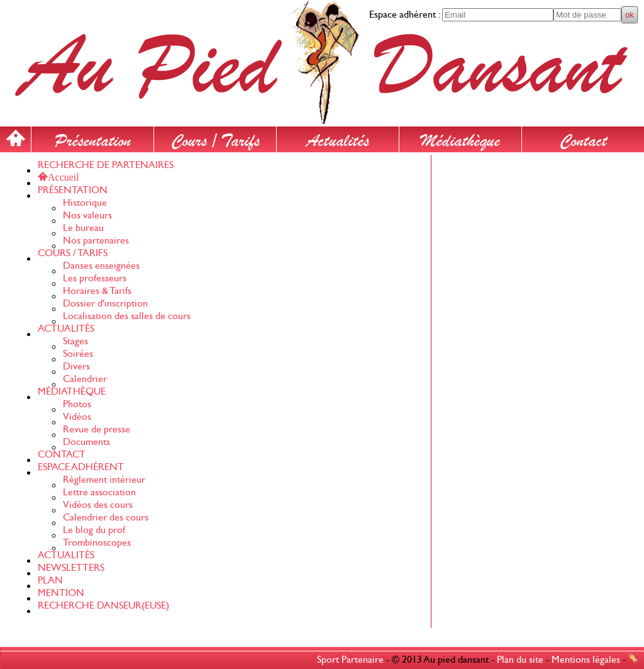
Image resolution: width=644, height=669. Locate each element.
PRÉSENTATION (73, 190)
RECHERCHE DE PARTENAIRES (106, 165)
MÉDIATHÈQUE (72, 391)
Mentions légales (586, 660)
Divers (76, 366)
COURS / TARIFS (73, 253)
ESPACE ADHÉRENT (81, 467)
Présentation (93, 138)
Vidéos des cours (98, 505)
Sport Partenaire (350, 660)
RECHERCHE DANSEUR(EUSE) (103, 605)
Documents (86, 442)
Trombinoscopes (97, 543)
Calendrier (85, 379)
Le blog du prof (94, 530)
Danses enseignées (101, 266)
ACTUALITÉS (66, 329)
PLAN (50, 580)
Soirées (78, 354)
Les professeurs (95, 278)
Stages (75, 341)
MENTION (61, 593)
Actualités (338, 138)
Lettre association (99, 492)
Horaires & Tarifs (97, 291)
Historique (85, 203)
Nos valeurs (87, 215)
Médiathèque (460, 138)
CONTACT (62, 454)
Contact (583, 138)
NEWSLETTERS (71, 568)
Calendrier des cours (106, 517)
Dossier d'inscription (105, 303)
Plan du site (520, 660)
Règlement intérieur (104, 480)
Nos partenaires (96, 240)
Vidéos (77, 417)
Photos (77, 404)
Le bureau (83, 228)
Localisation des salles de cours (127, 316)
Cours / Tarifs (215, 138)
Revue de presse (97, 429)
